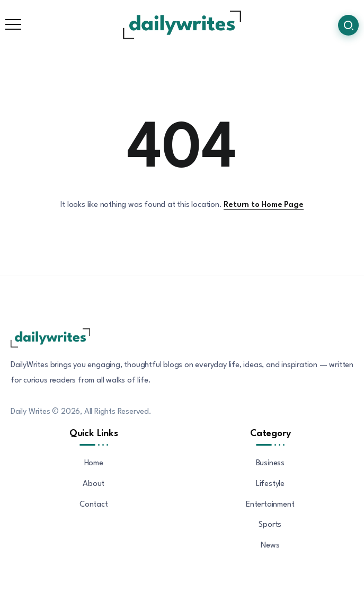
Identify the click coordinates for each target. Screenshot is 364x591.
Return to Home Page (263, 205)
